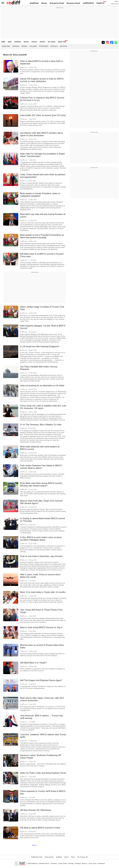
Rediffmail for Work (37, 857)
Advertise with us (44, 863)
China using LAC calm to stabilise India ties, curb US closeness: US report (43, 407)
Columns (33, 46)
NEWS (10, 42)
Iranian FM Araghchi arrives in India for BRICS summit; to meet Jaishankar (42, 80)
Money (44, 3)
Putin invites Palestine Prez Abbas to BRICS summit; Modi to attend (41, 467)
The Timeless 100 (83, 857)
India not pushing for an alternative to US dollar (42, 386)
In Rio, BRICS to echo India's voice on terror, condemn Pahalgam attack (41, 539)
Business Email (73, 3)
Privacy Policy (63, 863)
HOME (3, 42)
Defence (16, 46)
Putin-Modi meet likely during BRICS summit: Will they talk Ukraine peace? (41, 484)
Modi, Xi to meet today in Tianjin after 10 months (43, 592)
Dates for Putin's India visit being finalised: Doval (43, 773)
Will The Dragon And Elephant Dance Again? (41, 680)
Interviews (44, 46)
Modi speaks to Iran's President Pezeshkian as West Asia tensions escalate (42, 236)
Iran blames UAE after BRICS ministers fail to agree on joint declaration (41, 134)
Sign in (117, 1)
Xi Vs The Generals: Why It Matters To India (41, 425)
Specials (54, 46)
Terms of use (93, 863)
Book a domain (49, 857)
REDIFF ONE (62, 42)
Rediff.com (35, 863)
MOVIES (26, 42)
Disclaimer (54, 863)
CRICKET (34, 42)
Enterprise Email (57, 3)
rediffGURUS (88, 3)
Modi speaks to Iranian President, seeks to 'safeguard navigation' (40, 195)
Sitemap (71, 863)
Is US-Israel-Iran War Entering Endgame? (40, 347)
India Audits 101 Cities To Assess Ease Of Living (43, 115)
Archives (64, 46)
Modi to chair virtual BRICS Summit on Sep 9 (41, 627)
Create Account (114, 4)
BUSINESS (18, 42)
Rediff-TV (101, 3)
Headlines (6, 46)
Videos (73, 857)
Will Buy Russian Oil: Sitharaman (36, 810)
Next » (35, 845)
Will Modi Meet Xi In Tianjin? (33, 663)
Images (24, 46)
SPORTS (42, 42)
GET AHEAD (52, 42)
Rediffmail (34, 3)
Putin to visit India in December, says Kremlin (41, 556)
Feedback (78, 863)
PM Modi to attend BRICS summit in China (40, 828)
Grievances (101, 863)
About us (85, 863)
